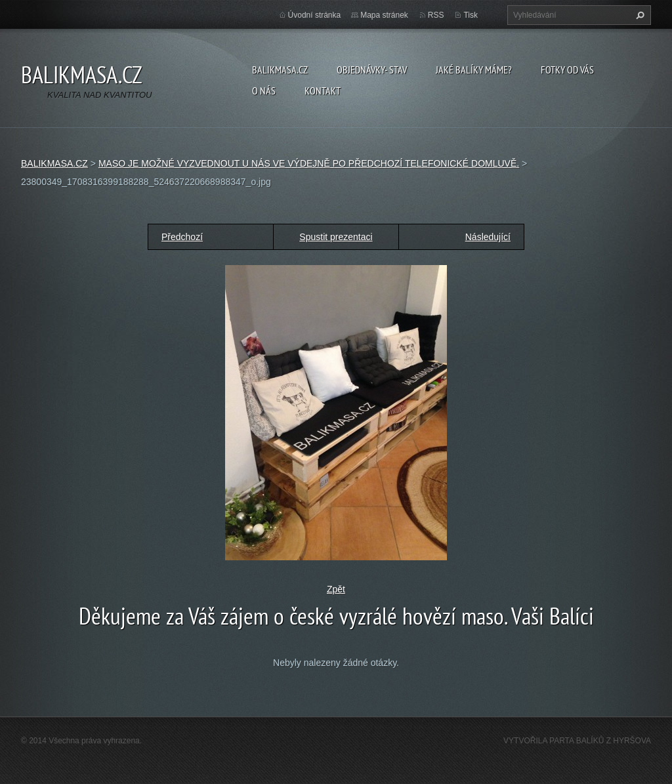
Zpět (336, 589)
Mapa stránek (384, 15)
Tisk (471, 15)
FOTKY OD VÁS (567, 70)
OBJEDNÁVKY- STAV (372, 70)
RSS (436, 15)
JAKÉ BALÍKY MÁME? (474, 70)
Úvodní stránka (315, 15)
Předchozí (182, 237)
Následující (488, 237)
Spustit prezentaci (336, 237)
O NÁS (264, 91)
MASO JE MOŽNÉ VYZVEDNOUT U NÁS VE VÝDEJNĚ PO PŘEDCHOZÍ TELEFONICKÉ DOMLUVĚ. (309, 163)
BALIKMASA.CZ (280, 70)
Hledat (639, 15)
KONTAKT (323, 91)
